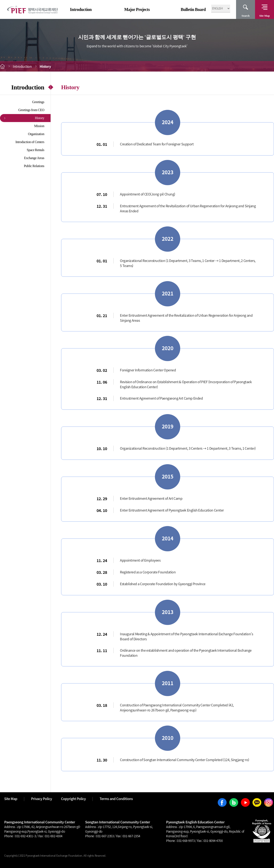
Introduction (81, 9)
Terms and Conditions (116, 799)
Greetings (38, 102)
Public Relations (34, 166)
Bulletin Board (193, 9)
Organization (36, 134)
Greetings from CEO (31, 110)
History (40, 118)
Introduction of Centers (30, 142)
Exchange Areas (34, 158)
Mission (39, 126)
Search (246, 16)
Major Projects (137, 9)
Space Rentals (36, 150)
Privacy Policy (41, 799)
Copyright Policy (74, 799)
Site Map (265, 16)
